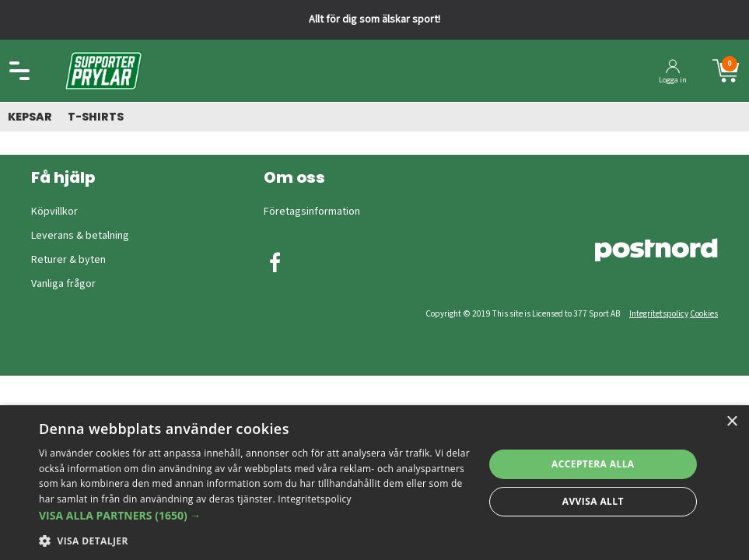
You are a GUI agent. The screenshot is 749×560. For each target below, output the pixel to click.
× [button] (731, 422)
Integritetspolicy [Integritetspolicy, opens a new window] (315, 499)
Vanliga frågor (63, 284)
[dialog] (374, 483)
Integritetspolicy (659, 314)
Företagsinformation (312, 212)
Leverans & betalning (80, 236)
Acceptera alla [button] (593, 464)
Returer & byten (68, 260)
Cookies (704, 314)
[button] (254, 515)
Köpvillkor (54, 212)
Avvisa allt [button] (593, 501)
